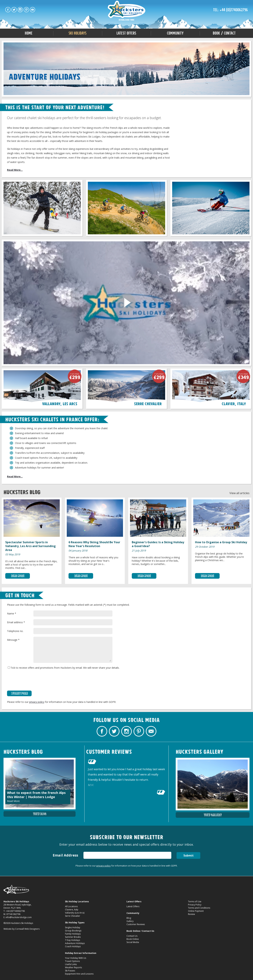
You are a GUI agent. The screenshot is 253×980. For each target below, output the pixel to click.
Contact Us (132, 936)
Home (29, 33)
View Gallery (213, 815)
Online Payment (196, 911)
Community (175, 33)
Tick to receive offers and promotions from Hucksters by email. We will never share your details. (64, 668)
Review (191, 914)
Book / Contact (224, 33)
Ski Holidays (77, 33)
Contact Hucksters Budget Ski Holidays (33, 10)
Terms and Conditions (199, 908)
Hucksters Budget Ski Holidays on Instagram (20, 10)
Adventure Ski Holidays (127, 11)
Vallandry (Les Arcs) (75, 913)
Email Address (65, 855)
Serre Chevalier (73, 916)
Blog (129, 918)
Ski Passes (70, 971)
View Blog (40, 814)
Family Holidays (73, 934)
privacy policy (37, 702)
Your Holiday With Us (76, 958)
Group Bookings (73, 931)
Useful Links (71, 964)
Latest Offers (126, 33)
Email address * (16, 622)
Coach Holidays (73, 946)
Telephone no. (15, 631)
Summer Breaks (73, 937)
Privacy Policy (195, 905)
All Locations (71, 906)
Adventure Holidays (75, 943)
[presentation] (34, 680)
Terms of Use (195, 902)
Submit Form (19, 693)
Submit (189, 855)
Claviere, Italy (72, 910)
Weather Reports (73, 967)
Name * (12, 613)
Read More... (15, 170)
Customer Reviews (136, 924)
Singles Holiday (73, 927)
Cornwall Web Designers (27, 929)
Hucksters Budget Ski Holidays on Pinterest (26, 10)
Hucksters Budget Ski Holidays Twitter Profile (14, 10)
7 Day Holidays (72, 940)
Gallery (130, 921)
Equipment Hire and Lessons (79, 974)
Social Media (133, 942)
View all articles (239, 493)
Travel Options (72, 961)
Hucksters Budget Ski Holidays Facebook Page (8, 10)
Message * (13, 640)
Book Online (133, 939)
